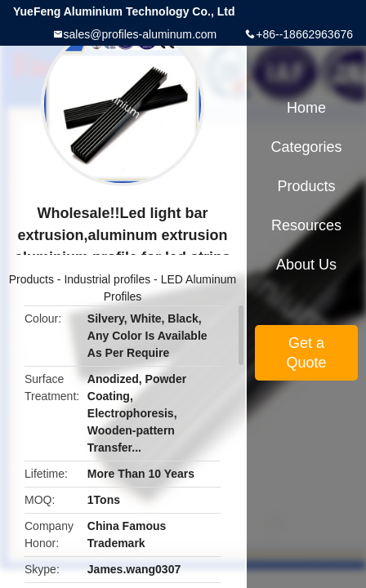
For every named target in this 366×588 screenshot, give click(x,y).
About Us (306, 265)
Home (306, 108)
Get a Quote (306, 353)
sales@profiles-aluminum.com (141, 34)
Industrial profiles (107, 279)
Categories (306, 147)
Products (31, 279)
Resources (306, 225)
